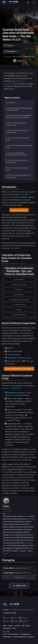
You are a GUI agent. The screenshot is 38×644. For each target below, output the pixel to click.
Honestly (32, 519)
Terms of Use (7, 628)
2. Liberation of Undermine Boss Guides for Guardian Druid (19, 109)
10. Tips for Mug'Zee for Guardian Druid (17, 169)
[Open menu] (34, 3)
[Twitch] (24, 61)
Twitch (5, 553)
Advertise (17, 626)
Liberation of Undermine (19, 210)
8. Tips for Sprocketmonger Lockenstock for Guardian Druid (17, 154)
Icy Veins (6, 610)
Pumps (26, 516)
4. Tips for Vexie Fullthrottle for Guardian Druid (16, 124)
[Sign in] (28, 3)
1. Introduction (11, 103)
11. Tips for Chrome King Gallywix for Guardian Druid (18, 176)
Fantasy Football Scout (20, 637)
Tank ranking (15, 248)
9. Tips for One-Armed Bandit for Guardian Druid (17, 161)
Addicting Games (26, 634)
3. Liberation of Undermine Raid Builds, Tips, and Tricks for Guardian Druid (19, 117)
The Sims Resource (13, 634)
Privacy (28, 626)
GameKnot (31, 637)
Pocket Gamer (7, 637)
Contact (11, 626)
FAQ (23, 626)
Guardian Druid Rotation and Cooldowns (19, 369)
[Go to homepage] (11, 3)
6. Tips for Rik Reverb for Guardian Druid (17, 139)
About (5, 626)
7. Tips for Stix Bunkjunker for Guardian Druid (19, 146)
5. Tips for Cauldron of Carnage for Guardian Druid (18, 131)
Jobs (14, 628)
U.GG (5, 634)
